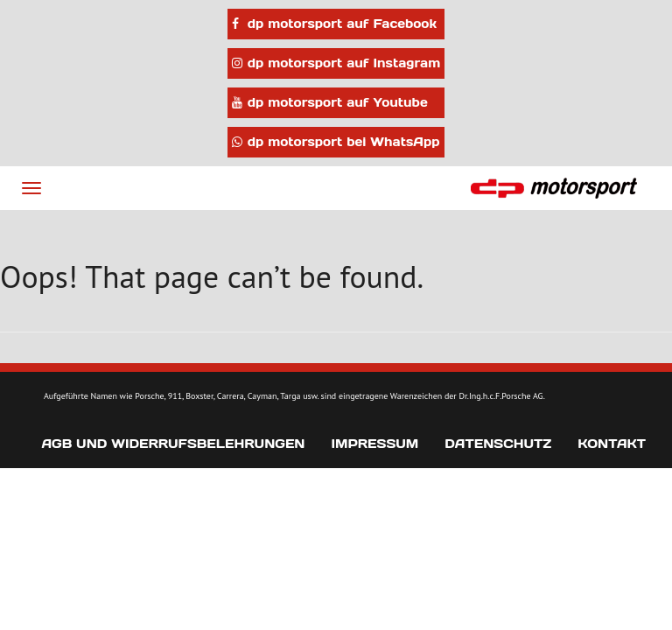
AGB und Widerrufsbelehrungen (173, 444)
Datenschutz (498, 444)
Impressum (374, 444)
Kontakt (612, 444)
